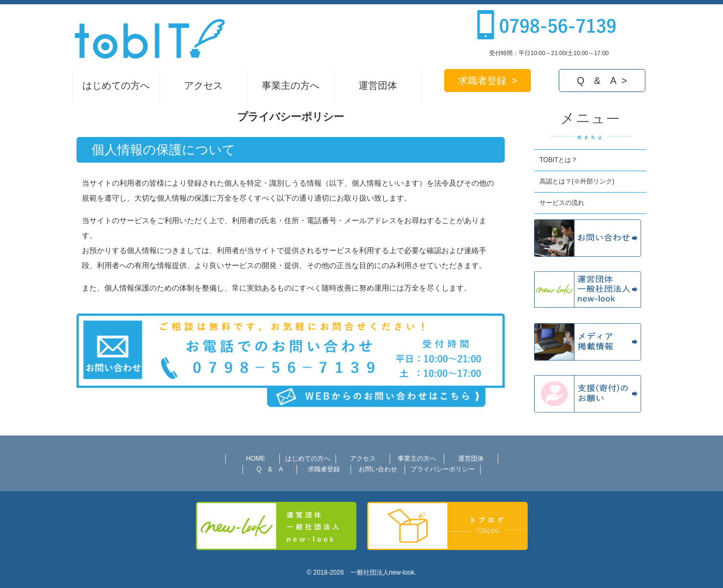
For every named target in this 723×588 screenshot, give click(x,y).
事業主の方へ (291, 86)
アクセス (203, 86)
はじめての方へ (116, 86)
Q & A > (602, 81)
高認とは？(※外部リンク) (577, 181)
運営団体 (378, 86)
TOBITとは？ (558, 160)
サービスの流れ (562, 203)
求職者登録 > (488, 81)
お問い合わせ (378, 469)
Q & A (269, 469)
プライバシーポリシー (443, 469)
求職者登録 (324, 469)
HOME (256, 459)
